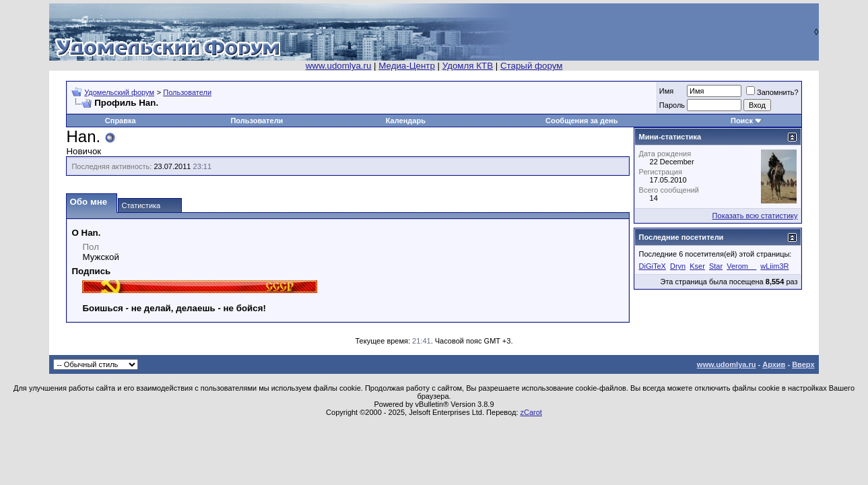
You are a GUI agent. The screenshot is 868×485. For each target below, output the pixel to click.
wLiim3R (774, 266)
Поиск (742, 121)
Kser (697, 266)
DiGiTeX (653, 266)
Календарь (406, 121)
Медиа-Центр (407, 66)
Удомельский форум (119, 92)
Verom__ (741, 266)
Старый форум (531, 66)
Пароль (672, 105)
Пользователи (187, 92)
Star (716, 266)
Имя (666, 91)
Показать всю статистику (755, 216)
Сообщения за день (581, 121)
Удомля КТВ (468, 66)
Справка (121, 121)
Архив (774, 364)
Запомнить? (772, 92)
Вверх (803, 364)
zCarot (531, 412)
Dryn (678, 266)
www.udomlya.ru (339, 66)
